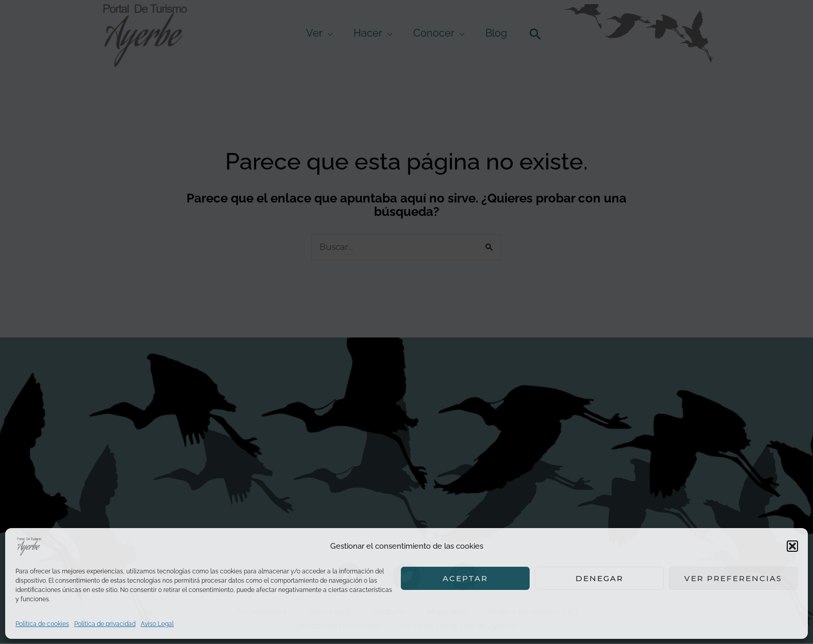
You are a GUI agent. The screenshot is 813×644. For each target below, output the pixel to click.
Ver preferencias (733, 578)
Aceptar (465, 578)
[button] (792, 546)
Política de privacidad (105, 624)
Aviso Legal (157, 624)
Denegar (599, 578)
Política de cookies (42, 624)
